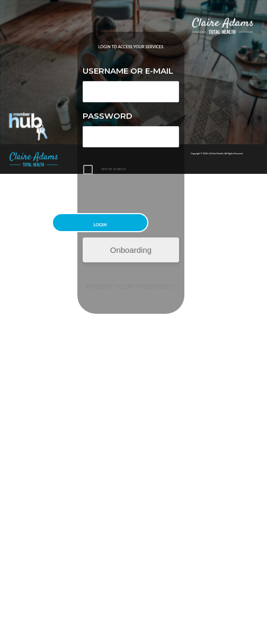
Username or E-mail (128, 71)
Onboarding (131, 250)
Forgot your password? (131, 287)
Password (108, 116)
